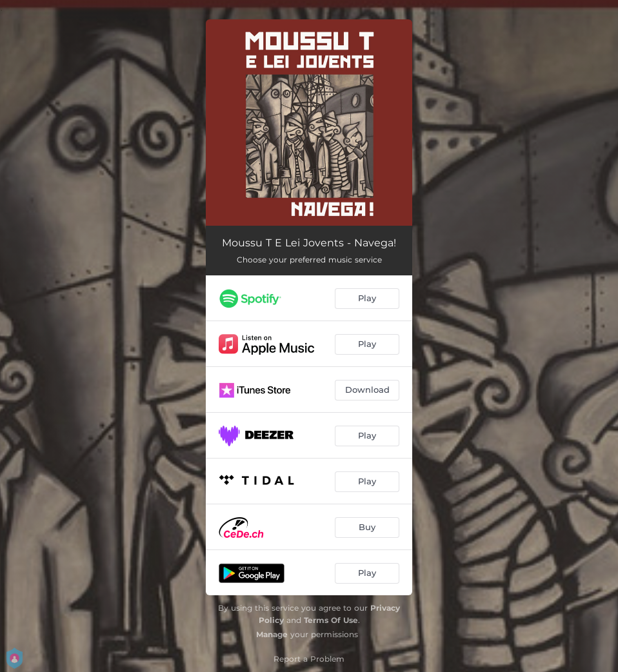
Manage (272, 634)
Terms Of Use (331, 620)
